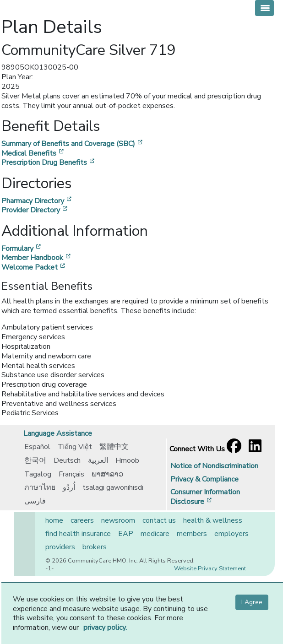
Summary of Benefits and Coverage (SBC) (73, 144)
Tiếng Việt (75, 447)
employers (231, 534)
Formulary (22, 249)
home (54, 520)
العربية (98, 460)
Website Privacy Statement (210, 568)
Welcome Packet (34, 267)
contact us (159, 520)
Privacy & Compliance (204, 479)
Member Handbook (37, 258)
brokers (95, 547)
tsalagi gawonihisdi (113, 487)
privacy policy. (105, 628)
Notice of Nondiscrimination (214, 466)
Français (71, 474)
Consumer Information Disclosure (205, 497)
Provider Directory (35, 210)
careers (82, 520)
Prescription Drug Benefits (49, 162)
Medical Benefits (33, 153)
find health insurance (78, 534)
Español (37, 447)
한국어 (35, 460)
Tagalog (38, 474)
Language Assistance (58, 433)
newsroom (118, 520)
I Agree (252, 602)
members (192, 534)
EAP (126, 534)
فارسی (35, 501)
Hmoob (127, 460)
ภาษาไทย (40, 487)
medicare (155, 534)
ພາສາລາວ (107, 474)
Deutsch (67, 460)
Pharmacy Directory (37, 201)
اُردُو (69, 487)
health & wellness (213, 520)
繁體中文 (114, 447)
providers (60, 547)
